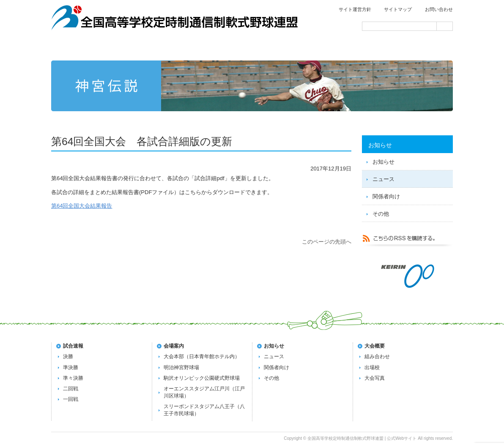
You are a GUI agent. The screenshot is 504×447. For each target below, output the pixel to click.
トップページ (91, 47)
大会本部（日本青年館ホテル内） (202, 357)
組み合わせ (377, 357)
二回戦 (71, 389)
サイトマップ (398, 9)
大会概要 (375, 346)
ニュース (383, 179)
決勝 (68, 357)
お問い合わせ (439, 9)
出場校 (372, 367)
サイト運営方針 (355, 9)
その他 (381, 214)
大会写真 (375, 378)
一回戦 (71, 399)
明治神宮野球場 (181, 367)
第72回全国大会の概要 (253, 47)
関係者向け (386, 196)
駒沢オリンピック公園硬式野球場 (202, 378)
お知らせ (383, 162)
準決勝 (71, 367)
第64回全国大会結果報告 (82, 206)
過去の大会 (333, 47)
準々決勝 (73, 378)
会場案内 (414, 47)
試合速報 (173, 47)
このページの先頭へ (327, 242)
